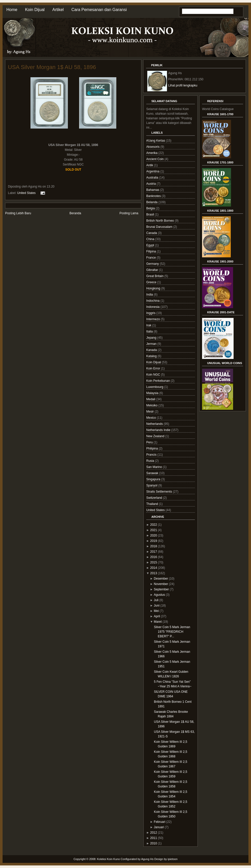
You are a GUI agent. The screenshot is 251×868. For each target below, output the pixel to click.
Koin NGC (154, 375)
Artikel (58, 10)
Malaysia (153, 393)
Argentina (153, 171)
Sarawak (153, 473)
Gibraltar (153, 270)
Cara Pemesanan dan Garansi (99, 10)
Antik (150, 165)
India (150, 295)
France (151, 258)
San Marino (155, 467)
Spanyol (152, 485)
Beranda (75, 213)
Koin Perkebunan (158, 381)
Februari (160, 822)
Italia (150, 331)
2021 (154, 530)
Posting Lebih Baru (18, 213)
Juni (157, 606)
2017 (154, 552)
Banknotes (154, 196)
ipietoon (173, 859)
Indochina (153, 301)
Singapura (154, 479)
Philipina (153, 448)
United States (26, 193)
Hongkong (154, 288)
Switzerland (155, 498)
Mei (156, 611)
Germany (153, 264)
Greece (152, 282)
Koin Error (154, 368)
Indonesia (153, 307)
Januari (159, 827)
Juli (156, 600)
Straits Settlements (160, 492)
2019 (154, 541)
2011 (154, 838)
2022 (154, 525)
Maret (158, 622)
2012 (154, 833)
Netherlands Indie (159, 430)
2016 (154, 557)
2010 (154, 843)
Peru (150, 442)
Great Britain (155, 276)
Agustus (159, 595)
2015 (154, 562)
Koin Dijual (35, 10)
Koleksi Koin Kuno (108, 859)
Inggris (151, 313)
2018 (154, 546)
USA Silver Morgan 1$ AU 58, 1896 (52, 67)
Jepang (152, 338)
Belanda (152, 202)
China (151, 239)
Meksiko (152, 405)
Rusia (151, 461)
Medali (151, 399)
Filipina (151, 251)
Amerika (152, 153)
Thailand (153, 504)
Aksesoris (153, 147)
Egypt (151, 245)
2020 (154, 535)
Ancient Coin (155, 159)
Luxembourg (155, 387)
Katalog (152, 356)
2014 (154, 568)
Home (12, 10)
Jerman (152, 344)
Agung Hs (147, 859)
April (157, 616)
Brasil (150, 214)
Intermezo (154, 319)
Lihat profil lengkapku (183, 85)
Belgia (151, 208)
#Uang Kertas (156, 141)
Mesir (150, 412)
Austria (151, 184)
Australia (153, 178)
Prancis (152, 455)
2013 (154, 573)
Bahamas (153, 190)
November (161, 584)
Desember (161, 579)
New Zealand (156, 436)
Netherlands (155, 424)
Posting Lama (129, 213)
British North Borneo (160, 221)
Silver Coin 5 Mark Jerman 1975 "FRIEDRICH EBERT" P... (172, 632)
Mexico (151, 418)
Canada (152, 233)
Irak (149, 325)
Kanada (152, 350)
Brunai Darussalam (160, 227)
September (161, 589)
